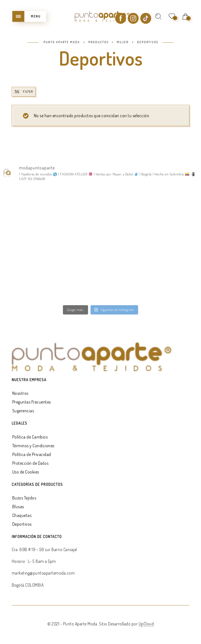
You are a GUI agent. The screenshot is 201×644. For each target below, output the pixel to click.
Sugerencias (23, 411)
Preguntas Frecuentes (32, 402)
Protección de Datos (30, 463)
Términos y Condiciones (33, 446)
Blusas (18, 507)
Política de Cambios (30, 437)
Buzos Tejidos (24, 498)
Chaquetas (22, 515)
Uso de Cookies (26, 472)
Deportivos (22, 524)
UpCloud (146, 624)
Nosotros (20, 393)
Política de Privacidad (32, 454)
